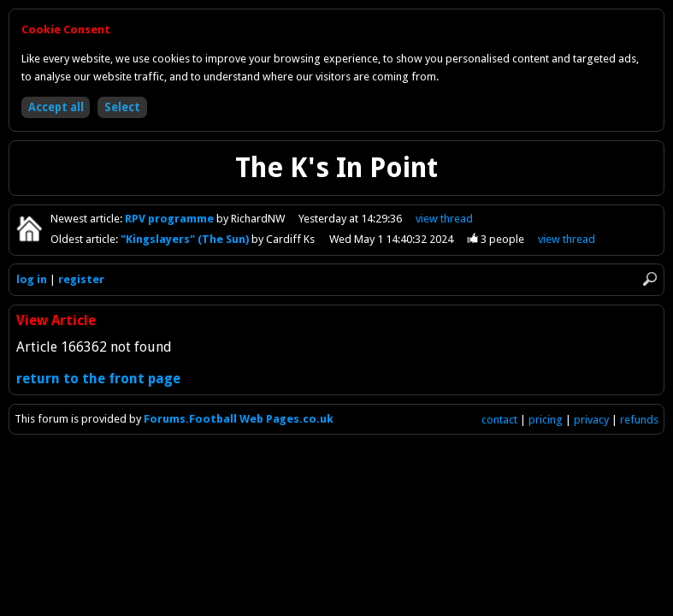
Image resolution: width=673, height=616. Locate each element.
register (81, 279)
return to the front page (98, 379)
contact (499, 420)
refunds (639, 420)
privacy (591, 420)
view (445, 219)
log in (32, 279)
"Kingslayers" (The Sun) (186, 239)
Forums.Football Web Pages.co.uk (239, 419)
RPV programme (171, 219)
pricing (546, 420)
